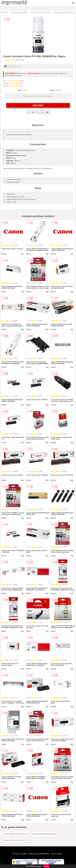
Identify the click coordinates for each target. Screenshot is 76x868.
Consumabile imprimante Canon (63, 12)
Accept (46, 866)
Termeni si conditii (20, 854)
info (22, 254)
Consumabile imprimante (19, 12)
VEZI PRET (38, 105)
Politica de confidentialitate (39, 854)
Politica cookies (57, 854)
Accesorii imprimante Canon (40, 12)
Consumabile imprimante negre (45, 834)
